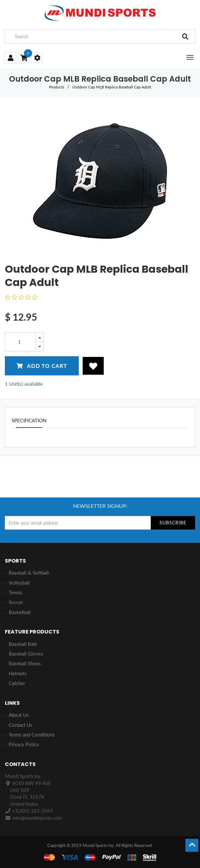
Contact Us (21, 725)
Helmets (18, 673)
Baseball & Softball (29, 573)
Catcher (17, 683)
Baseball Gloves (26, 654)
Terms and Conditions (32, 735)
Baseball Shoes (25, 663)
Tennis (16, 592)
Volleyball (19, 583)
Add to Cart (42, 366)
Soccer (16, 602)
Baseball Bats (23, 644)
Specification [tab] (29, 420)
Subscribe (173, 523)
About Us (19, 715)
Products (57, 87)
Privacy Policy (24, 744)
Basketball (20, 612)
